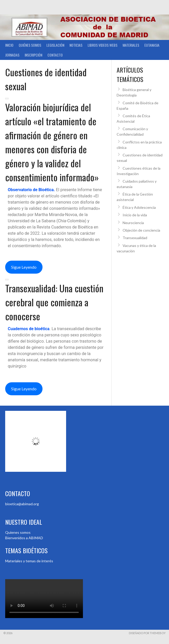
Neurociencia (133, 223)
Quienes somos (18, 532)
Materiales (131, 45)
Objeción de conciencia (141, 230)
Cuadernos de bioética (29, 329)
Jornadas (12, 55)
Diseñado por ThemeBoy (147, 633)
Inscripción (33, 55)
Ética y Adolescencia (139, 207)
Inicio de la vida (135, 215)
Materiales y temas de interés (29, 561)
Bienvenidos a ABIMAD (24, 538)
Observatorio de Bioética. (32, 190)
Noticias (76, 45)
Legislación (55, 45)
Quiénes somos (30, 45)
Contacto (55, 55)
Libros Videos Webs (103, 45)
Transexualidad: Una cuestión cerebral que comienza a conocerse (54, 302)
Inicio (9, 45)
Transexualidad (135, 238)
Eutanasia (152, 45)
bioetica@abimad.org (22, 504)
